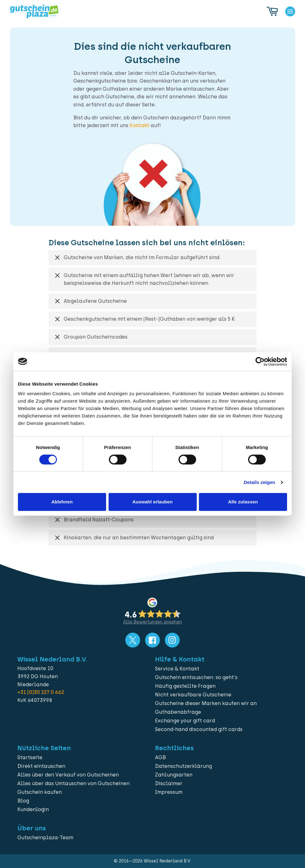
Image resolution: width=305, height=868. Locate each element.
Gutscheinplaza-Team (45, 838)
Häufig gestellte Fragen (185, 686)
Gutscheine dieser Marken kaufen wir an (206, 703)
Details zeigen (259, 482)
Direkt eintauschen (41, 766)
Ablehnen (62, 502)
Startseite (30, 757)
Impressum (169, 792)
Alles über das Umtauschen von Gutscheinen (73, 783)
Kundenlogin (33, 809)
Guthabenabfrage (178, 712)
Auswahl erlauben (152, 502)
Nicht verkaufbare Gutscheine (193, 695)
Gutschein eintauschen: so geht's (196, 677)
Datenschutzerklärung (183, 766)
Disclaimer (169, 783)
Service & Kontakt (177, 669)
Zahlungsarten (174, 775)
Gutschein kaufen (40, 792)
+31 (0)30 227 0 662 (41, 692)
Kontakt (140, 125)
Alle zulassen (243, 502)
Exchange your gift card (185, 721)
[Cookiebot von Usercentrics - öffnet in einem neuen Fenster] (260, 361)
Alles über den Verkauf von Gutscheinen (68, 775)
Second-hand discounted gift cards (199, 729)
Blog (23, 801)
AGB (160, 757)
